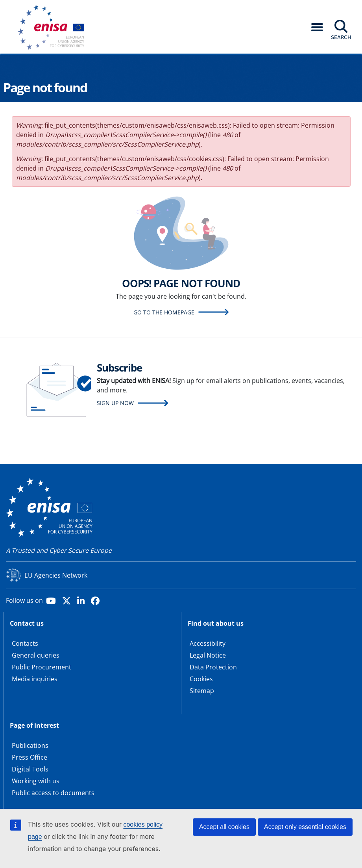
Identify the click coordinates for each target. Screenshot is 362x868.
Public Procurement (42, 667)
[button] (317, 27)
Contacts (25, 643)
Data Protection (213, 667)
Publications (30, 745)
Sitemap (202, 691)
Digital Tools (30, 769)
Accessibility (208, 643)
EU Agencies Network (56, 575)
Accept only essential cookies (305, 827)
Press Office (30, 757)
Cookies (201, 679)
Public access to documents (53, 793)
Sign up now (115, 403)
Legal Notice (208, 655)
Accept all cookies (224, 827)
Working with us (36, 781)
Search (341, 37)
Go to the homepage (164, 312)
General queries (36, 655)
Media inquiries (35, 679)
